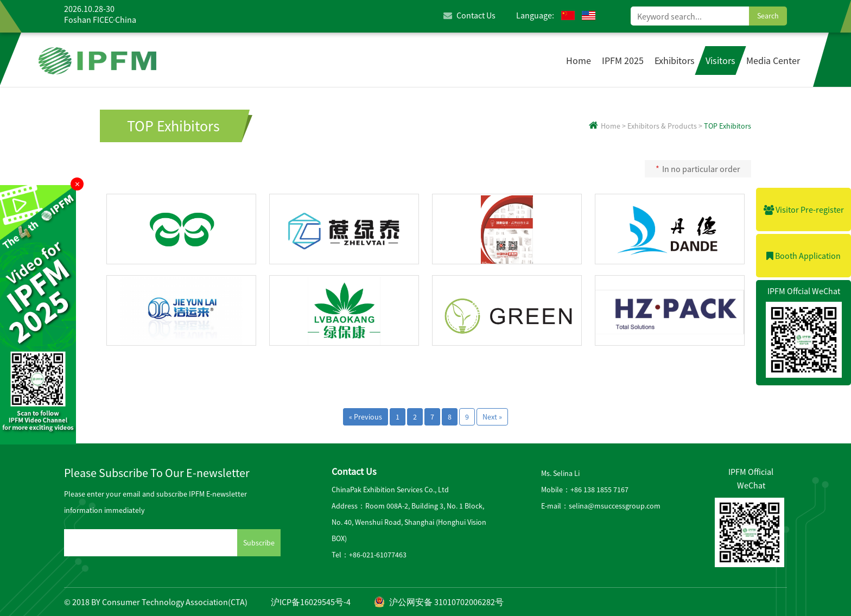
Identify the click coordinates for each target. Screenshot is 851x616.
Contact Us (469, 15)
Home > (607, 126)
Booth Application (804, 256)
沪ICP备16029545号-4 (311, 602)
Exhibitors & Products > (665, 126)
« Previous (366, 417)
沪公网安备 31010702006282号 (439, 602)
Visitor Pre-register (804, 209)
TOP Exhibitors (173, 126)
